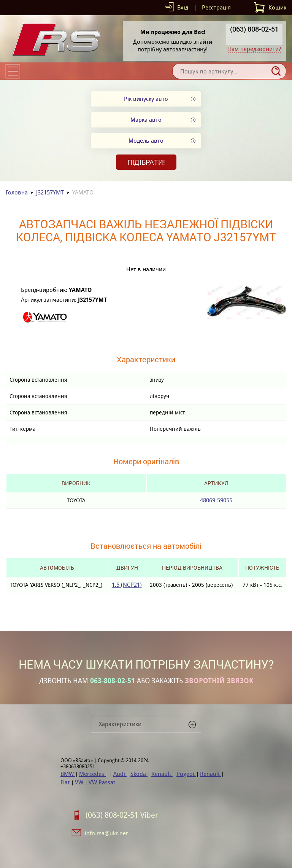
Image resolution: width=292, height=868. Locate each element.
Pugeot (186, 774)
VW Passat (102, 782)
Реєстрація (216, 7)
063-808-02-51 (113, 681)
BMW (68, 774)
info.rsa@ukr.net (106, 833)
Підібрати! (146, 162)
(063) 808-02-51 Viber (122, 815)
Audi (120, 774)
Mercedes (92, 774)
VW (80, 782)
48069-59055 (216, 500)
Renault (162, 774)
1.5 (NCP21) (127, 585)
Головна (17, 192)
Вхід (183, 7)
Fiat (66, 782)
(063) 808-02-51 (254, 29)
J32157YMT (50, 192)
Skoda (139, 774)
